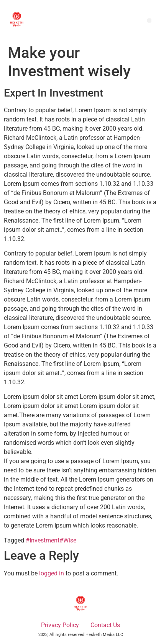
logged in (52, 573)
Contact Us (105, 625)
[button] (149, 20)
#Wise (68, 540)
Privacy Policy (60, 625)
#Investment (43, 540)
